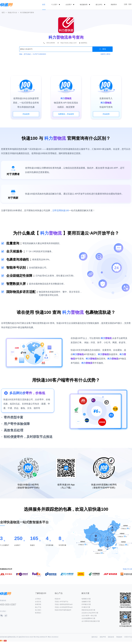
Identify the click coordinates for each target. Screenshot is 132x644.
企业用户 (69, 5)
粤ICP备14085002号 (40, 637)
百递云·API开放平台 (61, 602)
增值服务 (119, 637)
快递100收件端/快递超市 (63, 610)
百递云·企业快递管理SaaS (64, 607)
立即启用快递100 (61, 210)
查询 (103, 49)
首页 (44, 5)
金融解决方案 (86, 602)
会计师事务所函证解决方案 (91, 621)
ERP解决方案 (86, 604)
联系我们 (38, 613)
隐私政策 (111, 637)
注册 (125, 4)
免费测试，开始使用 (66, 114)
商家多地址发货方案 (88, 610)
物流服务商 (84, 5)
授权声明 (103, 637)
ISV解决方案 (86, 607)
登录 (130, 4)
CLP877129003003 (39, 54)
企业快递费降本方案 (88, 618)
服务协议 (95, 637)
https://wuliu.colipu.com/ (69, 43)
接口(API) (99, 5)
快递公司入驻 (127, 569)
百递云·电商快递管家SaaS (64, 604)
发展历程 (38, 604)
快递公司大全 (12, 13)
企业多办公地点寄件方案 (90, 613)
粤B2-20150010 (53, 637)
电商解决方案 (86, 599)
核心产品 (38, 607)
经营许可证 (128, 637)
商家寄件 (114, 5)
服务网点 (84, 43)
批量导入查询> (106, 54)
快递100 (58, 599)
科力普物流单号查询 (27, 13)
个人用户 (54, 5)
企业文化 (38, 602)
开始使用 (26, 114)
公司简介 (38, 599)
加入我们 (38, 610)
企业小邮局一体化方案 (89, 616)
